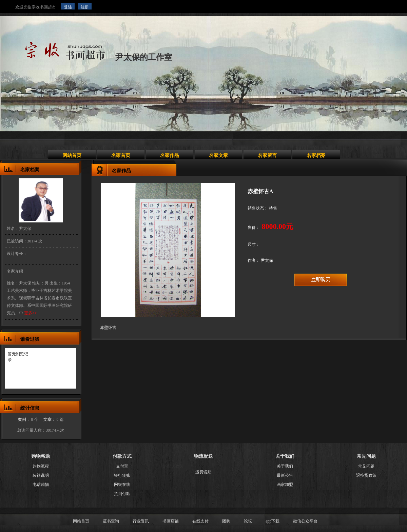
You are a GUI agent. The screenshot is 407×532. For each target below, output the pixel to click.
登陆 (68, 7)
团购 (226, 521)
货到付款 (122, 494)
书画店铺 (171, 521)
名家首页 (121, 155)
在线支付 (200, 521)
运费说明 (203, 472)
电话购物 (41, 485)
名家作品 (170, 155)
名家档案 (316, 155)
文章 (47, 419)
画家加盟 (285, 485)
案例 (22, 419)
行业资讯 (141, 521)
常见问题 (366, 466)
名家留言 (267, 155)
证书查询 (111, 521)
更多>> (30, 313)
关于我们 (285, 466)
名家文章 (218, 155)
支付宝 (122, 466)
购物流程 (41, 466)
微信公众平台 (305, 521)
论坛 (248, 521)
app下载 (273, 521)
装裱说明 (41, 475)
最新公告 (285, 475)
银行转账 (122, 475)
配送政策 (175, 466)
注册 (85, 7)
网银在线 (122, 485)
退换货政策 (366, 475)
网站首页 (72, 155)
